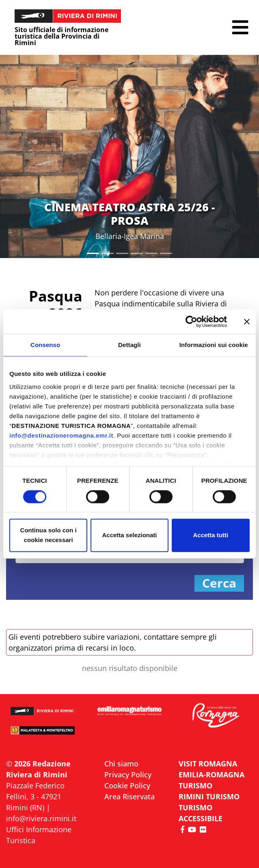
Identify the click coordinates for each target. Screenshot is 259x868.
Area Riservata (129, 796)
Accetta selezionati (129, 535)
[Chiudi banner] (247, 321)
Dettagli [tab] (129, 345)
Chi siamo (121, 764)
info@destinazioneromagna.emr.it (61, 435)
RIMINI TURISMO (209, 796)
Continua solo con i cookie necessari (49, 535)
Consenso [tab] (45, 345)
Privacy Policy (128, 775)
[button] (240, 27)
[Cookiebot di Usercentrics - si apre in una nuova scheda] (191, 321)
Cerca (219, 583)
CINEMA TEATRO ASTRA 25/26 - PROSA (130, 214)
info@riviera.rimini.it (41, 818)
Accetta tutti (210, 535)
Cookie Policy (127, 786)
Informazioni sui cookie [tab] (214, 345)
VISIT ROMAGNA (208, 764)
